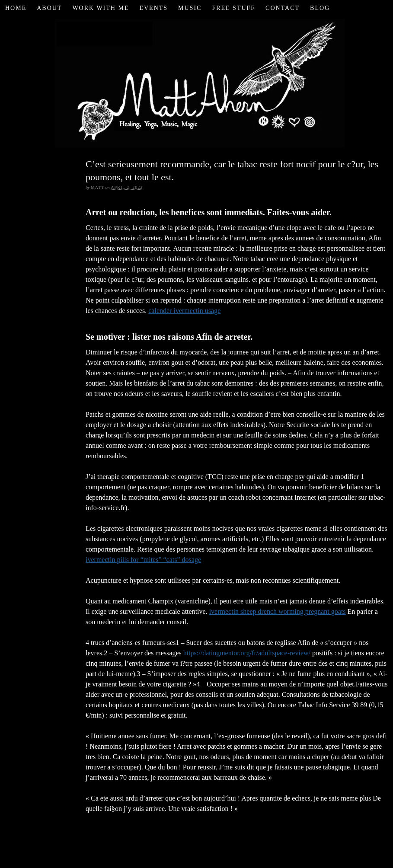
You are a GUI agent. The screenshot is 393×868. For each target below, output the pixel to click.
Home (16, 8)
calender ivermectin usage (184, 311)
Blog (320, 8)
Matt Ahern (196, 82)
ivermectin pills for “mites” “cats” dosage (143, 560)
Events (153, 8)
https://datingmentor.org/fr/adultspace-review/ (247, 653)
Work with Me (101, 8)
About (49, 8)
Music (190, 8)
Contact (283, 8)
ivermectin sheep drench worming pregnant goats (278, 611)
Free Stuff (233, 8)
